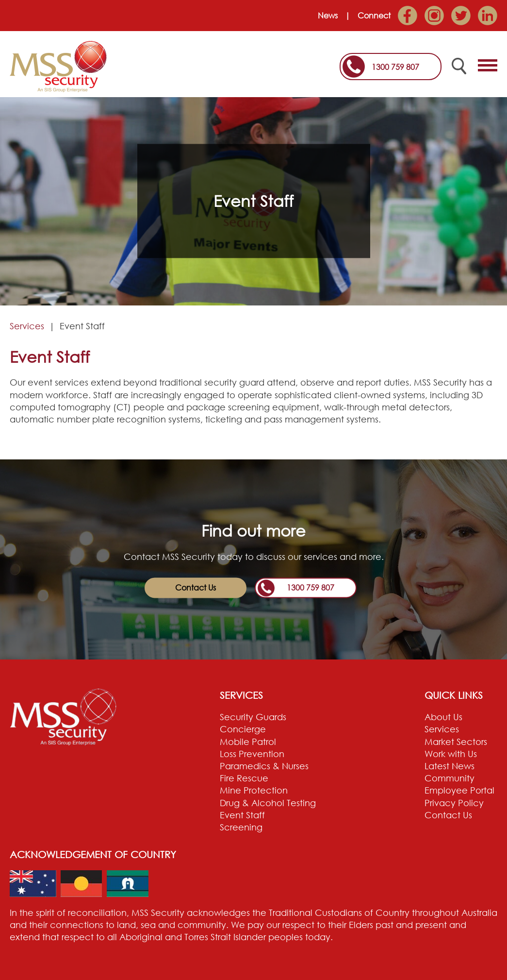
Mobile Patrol (248, 742)
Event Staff (242, 815)
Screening (241, 827)
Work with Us (451, 754)
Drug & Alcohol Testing (268, 803)
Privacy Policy (454, 803)
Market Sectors (456, 742)
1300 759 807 (395, 67)
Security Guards (253, 717)
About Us (443, 717)
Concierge (243, 729)
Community (450, 778)
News (328, 16)
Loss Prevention (252, 754)
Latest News (450, 766)
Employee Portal (459, 790)
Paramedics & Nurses (264, 766)
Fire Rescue (244, 778)
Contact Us (196, 588)
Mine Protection (254, 790)
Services (27, 326)
